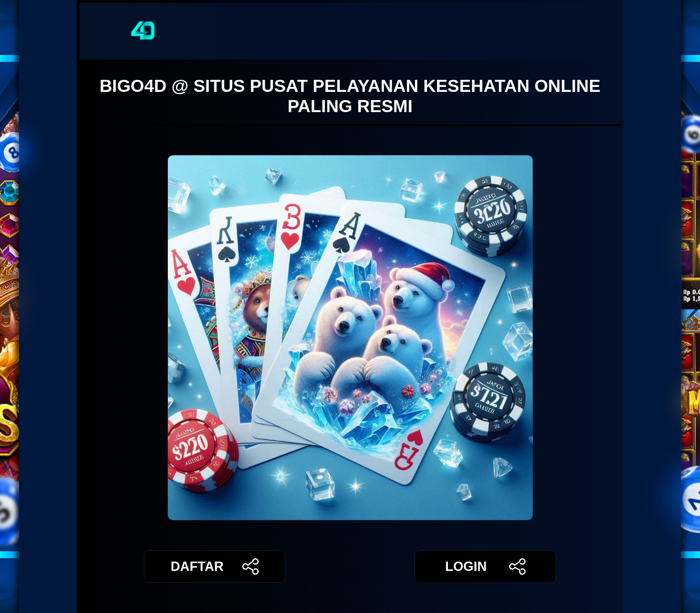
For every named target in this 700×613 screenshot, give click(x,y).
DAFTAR (215, 567)
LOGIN (485, 567)
